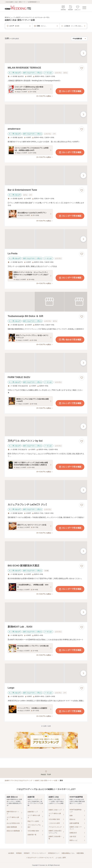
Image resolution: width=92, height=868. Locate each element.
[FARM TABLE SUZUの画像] (46, 363)
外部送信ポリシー (54, 853)
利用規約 (19, 853)
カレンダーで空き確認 (70, 91)
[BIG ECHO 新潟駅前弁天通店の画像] (46, 551)
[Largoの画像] (46, 673)
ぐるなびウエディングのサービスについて (40, 858)
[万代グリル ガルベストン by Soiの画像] (46, 426)
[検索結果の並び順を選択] (79, 39)
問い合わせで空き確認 (70, 340)
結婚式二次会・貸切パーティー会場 (46, 780)
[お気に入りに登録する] (82, 68)
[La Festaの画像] (46, 239)
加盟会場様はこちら (68, 853)
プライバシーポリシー (39, 853)
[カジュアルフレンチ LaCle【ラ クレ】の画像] (46, 490)
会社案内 (11, 853)
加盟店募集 (80, 853)
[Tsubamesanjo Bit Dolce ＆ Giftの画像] (46, 302)
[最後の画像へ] (83, 53)
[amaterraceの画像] (46, 114)
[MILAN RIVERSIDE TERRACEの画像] (46, 53)
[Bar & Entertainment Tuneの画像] (46, 175)
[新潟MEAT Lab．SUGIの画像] (46, 612)
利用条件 (27, 853)
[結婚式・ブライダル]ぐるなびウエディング (19, 780)
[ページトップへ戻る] (46, 773)
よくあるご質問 (61, 858)
